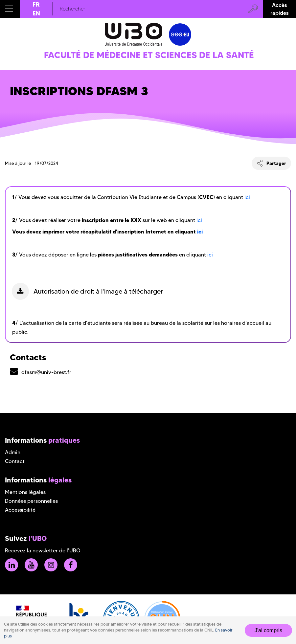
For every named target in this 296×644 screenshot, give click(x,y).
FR (36, 4)
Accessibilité (20, 510)
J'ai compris (268, 630)
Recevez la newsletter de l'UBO (43, 551)
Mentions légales (25, 492)
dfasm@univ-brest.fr (46, 372)
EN (36, 13)
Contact (15, 461)
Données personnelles (31, 501)
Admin (13, 452)
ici (247, 197)
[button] (10, 9)
